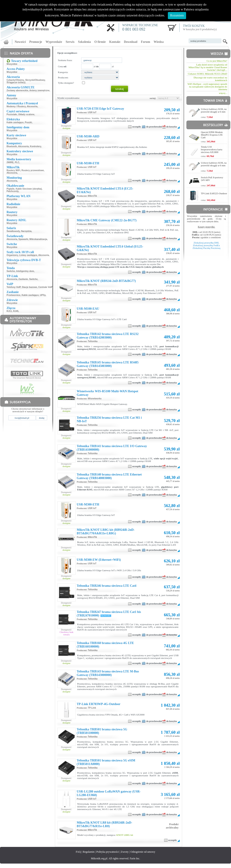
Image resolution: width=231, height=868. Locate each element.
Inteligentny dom (25, 271)
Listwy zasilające (28, 255)
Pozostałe (12, 114)
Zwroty (125, 852)
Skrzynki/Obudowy (35, 80)
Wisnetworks (95, 399)
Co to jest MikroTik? (217, 61)
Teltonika (93, 341)
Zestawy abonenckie (17, 90)
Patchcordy (12, 191)
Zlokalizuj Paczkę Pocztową (206, 248)
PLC (17, 162)
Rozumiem (177, 15)
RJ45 (16, 311)
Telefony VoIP (13, 287)
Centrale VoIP (45, 287)
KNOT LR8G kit (125, 835)
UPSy (43, 295)
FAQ (78, 852)
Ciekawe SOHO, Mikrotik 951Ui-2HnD (208, 74)
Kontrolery (36, 146)
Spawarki (23, 239)
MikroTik (92, 196)
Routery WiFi (13, 170)
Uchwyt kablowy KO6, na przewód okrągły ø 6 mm (214, 110)
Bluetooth (12, 146)
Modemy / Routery (16, 106)
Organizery (12, 255)
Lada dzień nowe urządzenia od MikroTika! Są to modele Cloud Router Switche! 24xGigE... (208, 67)
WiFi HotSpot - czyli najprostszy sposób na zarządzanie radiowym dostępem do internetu (207, 87)
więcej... (223, 93)
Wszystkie (12, 64)
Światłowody (13, 231)
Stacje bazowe (29, 287)
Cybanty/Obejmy (15, 80)
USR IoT (92, 112)
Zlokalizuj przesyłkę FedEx (207, 245)
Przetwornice (13, 295)
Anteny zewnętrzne (39, 90)
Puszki (28, 122)
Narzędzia (26, 231)
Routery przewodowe (33, 170)
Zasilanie (23, 279)
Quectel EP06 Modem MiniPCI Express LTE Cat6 (212, 135)
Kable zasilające (15, 122)
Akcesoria (32, 106)
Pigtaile (10, 189)
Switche (11, 271)
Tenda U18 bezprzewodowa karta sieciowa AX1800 (212, 149)
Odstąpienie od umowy (143, 852)
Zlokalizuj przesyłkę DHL (206, 243)
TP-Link (92, 708)
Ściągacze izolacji (16, 82)
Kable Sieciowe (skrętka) (29, 189)
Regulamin (89, 852)
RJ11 (9, 311)
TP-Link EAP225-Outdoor (214, 193)
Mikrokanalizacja (38, 239)
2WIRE (10, 162)
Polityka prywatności (108, 852)
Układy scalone (26, 114)
